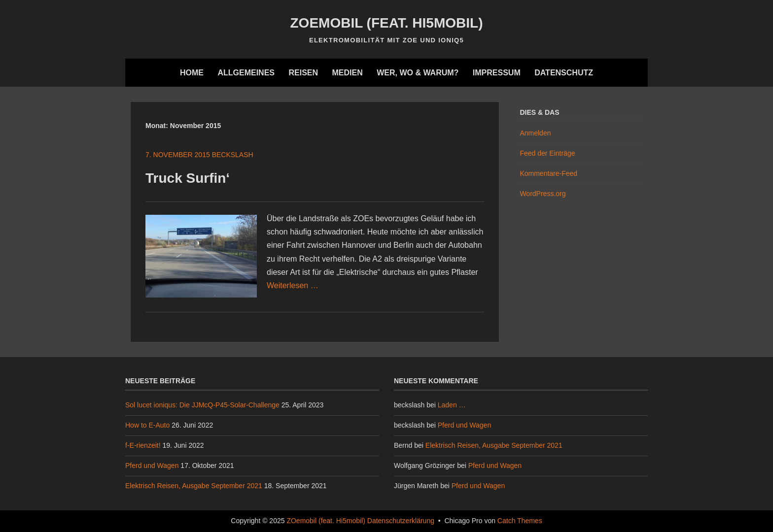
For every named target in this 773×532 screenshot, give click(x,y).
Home (192, 73)
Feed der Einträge (547, 153)
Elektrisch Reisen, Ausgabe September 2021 (194, 486)
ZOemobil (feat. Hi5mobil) (387, 23)
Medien (347, 73)
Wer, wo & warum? (418, 73)
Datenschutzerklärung (401, 521)
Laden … (452, 405)
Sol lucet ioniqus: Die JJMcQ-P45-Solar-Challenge (202, 405)
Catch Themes (520, 521)
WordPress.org (543, 194)
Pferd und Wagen (152, 465)
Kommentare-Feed (548, 173)
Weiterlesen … (293, 285)
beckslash (233, 155)
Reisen (303, 73)
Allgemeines (246, 73)
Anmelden (535, 133)
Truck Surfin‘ (188, 178)
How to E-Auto (147, 425)
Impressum (497, 73)
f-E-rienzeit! (143, 445)
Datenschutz (564, 73)
